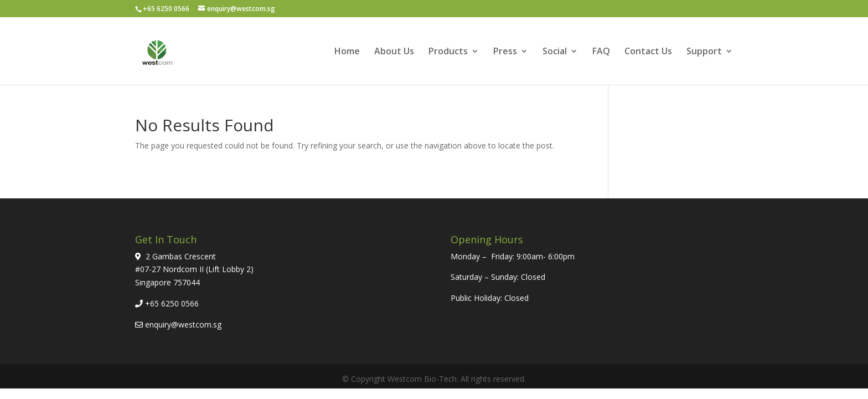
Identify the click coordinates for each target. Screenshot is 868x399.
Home (347, 52)
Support (704, 52)
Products (448, 52)
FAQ (601, 52)
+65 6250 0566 (172, 303)
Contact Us (648, 52)
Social (555, 52)
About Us (394, 52)
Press (505, 52)
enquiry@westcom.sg (183, 324)
